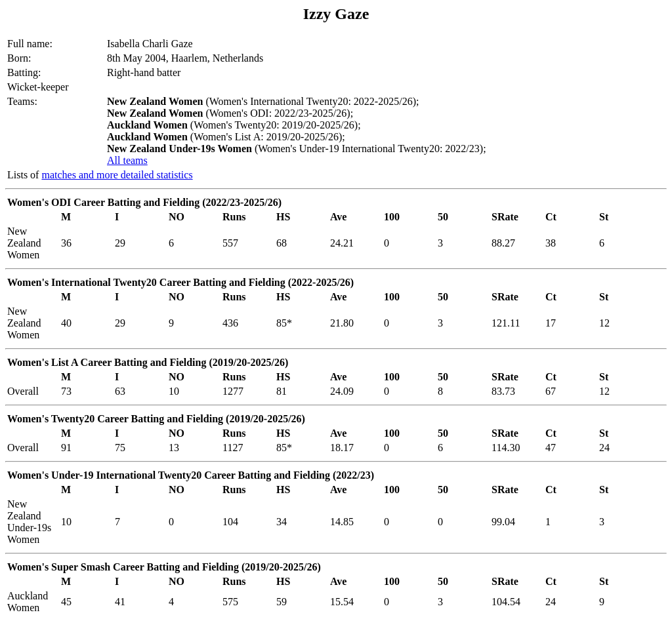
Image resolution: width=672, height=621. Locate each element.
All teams (127, 160)
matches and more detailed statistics (117, 175)
